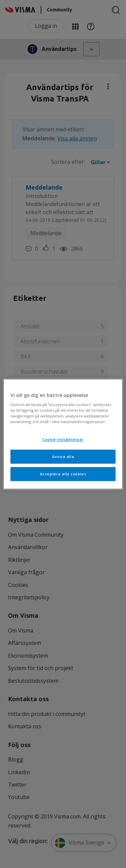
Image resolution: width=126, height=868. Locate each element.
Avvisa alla (63, 456)
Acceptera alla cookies (63, 474)
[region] (63, 434)
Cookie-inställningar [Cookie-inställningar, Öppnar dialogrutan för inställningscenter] (63, 440)
